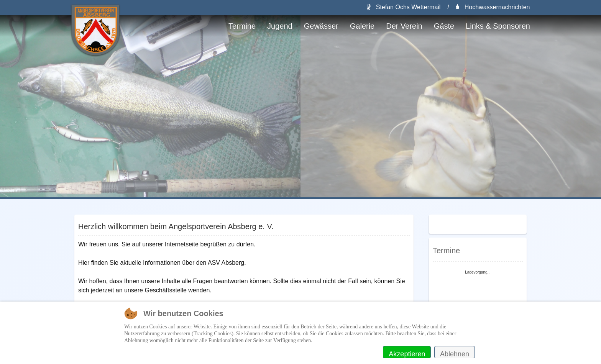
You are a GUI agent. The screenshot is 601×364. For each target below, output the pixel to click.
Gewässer (321, 26)
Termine (242, 26)
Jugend (280, 26)
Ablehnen (455, 354)
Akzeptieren (407, 354)
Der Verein (404, 26)
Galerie (362, 26)
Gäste (444, 26)
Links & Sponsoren (498, 26)
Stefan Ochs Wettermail (404, 7)
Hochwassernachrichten (493, 7)
